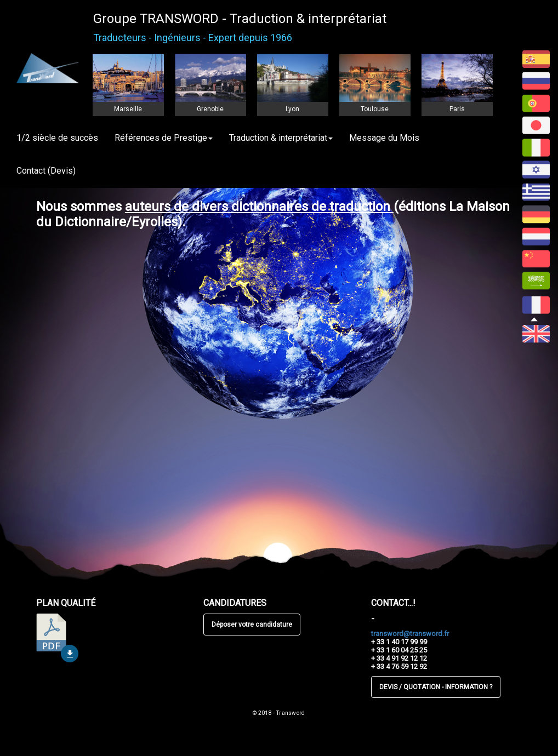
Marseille (128, 109)
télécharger (57, 638)
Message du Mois (384, 138)
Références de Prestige (164, 138)
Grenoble (210, 109)
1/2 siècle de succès (57, 138)
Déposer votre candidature (252, 625)
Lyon (292, 109)
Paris (457, 109)
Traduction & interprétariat (281, 138)
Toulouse (375, 109)
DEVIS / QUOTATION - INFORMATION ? (436, 687)
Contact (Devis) (46, 171)
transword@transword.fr (410, 634)
